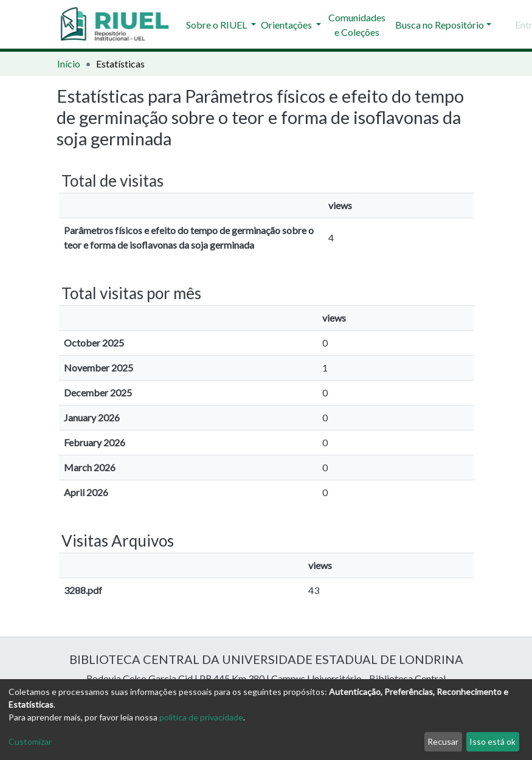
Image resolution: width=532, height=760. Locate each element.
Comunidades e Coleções (357, 25)
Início (69, 64)
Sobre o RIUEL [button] (217, 25)
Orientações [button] (287, 25)
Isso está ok (492, 741)
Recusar (443, 741)
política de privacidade (201, 717)
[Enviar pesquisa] (504, 25)
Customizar (30, 741)
